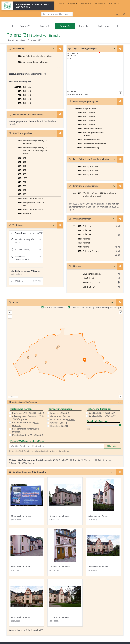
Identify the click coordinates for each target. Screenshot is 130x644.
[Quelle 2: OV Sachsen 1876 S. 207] (119, 255)
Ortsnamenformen (80, 219)
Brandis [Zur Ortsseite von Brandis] (76, 460)
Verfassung (16, 49)
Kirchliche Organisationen (83, 186)
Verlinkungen (17, 225)
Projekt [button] (72, 3)
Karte (14, 302)
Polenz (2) (45, 26)
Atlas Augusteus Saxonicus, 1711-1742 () (28, 418)
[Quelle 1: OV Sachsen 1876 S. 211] (119, 251)
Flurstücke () (59, 426)
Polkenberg (85, 26)
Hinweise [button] (99, 3)
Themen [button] (85, 3)
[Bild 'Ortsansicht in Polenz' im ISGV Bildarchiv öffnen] (27, 501)
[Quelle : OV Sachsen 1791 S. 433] (119, 247)
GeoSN (39, 435)
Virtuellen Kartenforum (60, 451)
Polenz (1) (25, 26)
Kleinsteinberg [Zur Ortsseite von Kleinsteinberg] (104, 460)
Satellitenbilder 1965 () (102, 413)
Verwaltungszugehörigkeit (84, 101)
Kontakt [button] (113, 3)
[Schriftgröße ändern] (117, 14)
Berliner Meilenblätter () (25, 424)
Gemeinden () (60, 416)
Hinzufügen (112, 446)
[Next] (117, 26)
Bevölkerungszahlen (21, 133)
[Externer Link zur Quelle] (116, 226)
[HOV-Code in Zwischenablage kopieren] (29, 40)
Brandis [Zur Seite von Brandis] (54, 35)
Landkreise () (60, 413)
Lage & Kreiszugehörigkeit (83, 49)
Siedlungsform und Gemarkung (26, 115)
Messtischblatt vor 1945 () (28, 435)
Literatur (75, 266)
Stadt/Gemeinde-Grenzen (81, 308)
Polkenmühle (105, 26)
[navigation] (65, 26)
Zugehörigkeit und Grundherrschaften (89, 159)
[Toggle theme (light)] (125, 14)
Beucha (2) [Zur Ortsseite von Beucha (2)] (64, 460)
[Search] (57, 14)
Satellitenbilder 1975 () (102, 416)
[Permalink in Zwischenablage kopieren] (46, 233)
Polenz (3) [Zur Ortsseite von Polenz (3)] (16, 463)
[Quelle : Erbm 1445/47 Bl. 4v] (119, 235)
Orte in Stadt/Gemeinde (54, 308)
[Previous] (13, 26)
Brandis (45, 62)
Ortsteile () (59, 423)
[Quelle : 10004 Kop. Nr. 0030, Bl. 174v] (119, 226)
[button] (119, 226)
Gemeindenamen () (63, 420)
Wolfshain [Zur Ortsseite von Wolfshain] (29, 463)
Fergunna (22, 419)
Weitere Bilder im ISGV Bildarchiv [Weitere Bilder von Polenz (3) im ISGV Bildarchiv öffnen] (26, 630)
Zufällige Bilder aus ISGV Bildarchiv (28, 472)
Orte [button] (60, 3)
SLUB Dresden (36, 413)
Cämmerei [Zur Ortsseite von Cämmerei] (89, 460)
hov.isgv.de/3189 (36, 233)
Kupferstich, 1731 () (28, 413)
